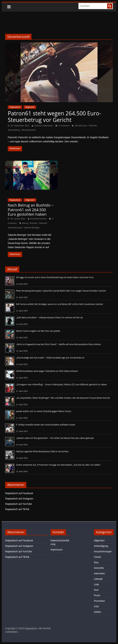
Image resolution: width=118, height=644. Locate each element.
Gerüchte (99, 568)
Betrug (25, 223)
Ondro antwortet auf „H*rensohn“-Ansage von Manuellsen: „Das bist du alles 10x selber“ (58, 465)
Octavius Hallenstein (43, 126)
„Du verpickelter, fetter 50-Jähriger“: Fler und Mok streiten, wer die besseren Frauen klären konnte (63, 398)
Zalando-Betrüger (32, 228)
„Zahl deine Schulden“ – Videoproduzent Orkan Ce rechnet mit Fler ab (49, 318)
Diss (96, 562)
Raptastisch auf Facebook (19, 493)
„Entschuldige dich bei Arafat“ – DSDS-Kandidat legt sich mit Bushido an (50, 358)
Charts (97, 557)
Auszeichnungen (103, 551)
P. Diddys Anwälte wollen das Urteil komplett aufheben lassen (46, 425)
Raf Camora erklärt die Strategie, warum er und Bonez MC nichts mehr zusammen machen (60, 304)
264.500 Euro (81, 126)
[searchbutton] (110, 6)
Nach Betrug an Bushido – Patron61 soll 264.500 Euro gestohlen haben (31, 210)
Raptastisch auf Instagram (19, 499)
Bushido (33, 223)
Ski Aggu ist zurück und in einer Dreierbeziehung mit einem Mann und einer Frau (55, 277)
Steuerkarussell (28, 130)
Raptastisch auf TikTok (17, 509)
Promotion (99, 601)
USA (96, 606)
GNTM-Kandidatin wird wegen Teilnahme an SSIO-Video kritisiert (47, 371)
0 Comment (62, 126)
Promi (97, 595)
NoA (96, 590)
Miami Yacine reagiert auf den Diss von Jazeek (38, 331)
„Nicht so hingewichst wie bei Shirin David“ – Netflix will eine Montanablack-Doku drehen (58, 344)
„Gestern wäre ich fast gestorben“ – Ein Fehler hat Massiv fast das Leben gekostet (55, 438)
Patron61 (93, 126)
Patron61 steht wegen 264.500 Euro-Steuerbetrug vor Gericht (54, 116)
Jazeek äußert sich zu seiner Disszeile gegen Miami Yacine (44, 411)
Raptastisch (15, 107)
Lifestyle (98, 579)
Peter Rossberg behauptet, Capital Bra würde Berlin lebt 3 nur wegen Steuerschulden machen (61, 291)
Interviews (99, 573)
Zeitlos (97, 612)
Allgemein (30, 107)
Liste (96, 584)
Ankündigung (101, 546)
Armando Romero (38, 219)
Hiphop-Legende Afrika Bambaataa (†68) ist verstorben (42, 451)
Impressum (57, 550)
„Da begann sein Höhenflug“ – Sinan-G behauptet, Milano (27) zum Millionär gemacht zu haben (61, 384)
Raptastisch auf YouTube (18, 504)
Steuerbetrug (14, 130)
